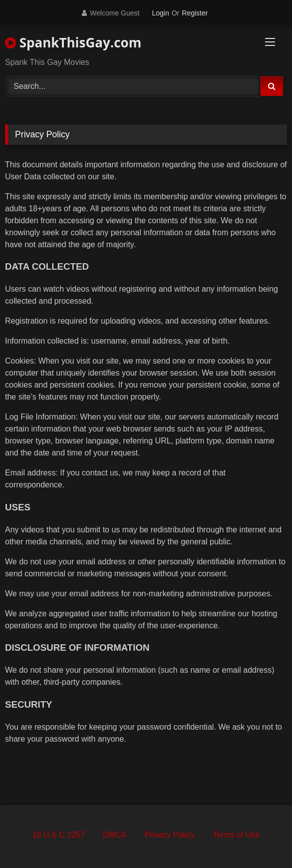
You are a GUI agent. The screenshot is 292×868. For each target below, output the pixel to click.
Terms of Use (236, 835)
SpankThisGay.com (73, 42)
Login (160, 13)
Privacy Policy (170, 835)
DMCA (115, 835)
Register (195, 13)
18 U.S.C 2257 (59, 835)
